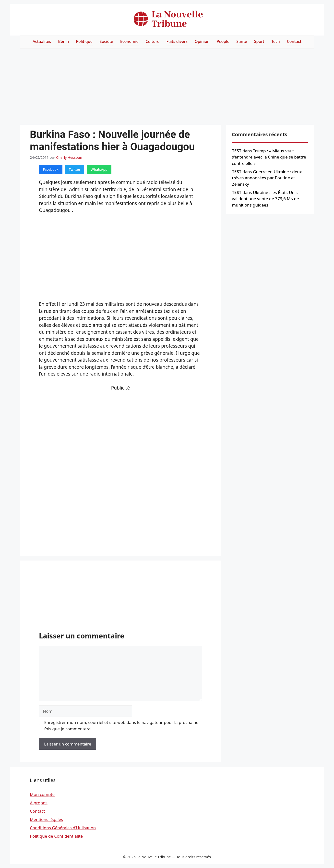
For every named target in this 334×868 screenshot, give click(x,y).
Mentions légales (46, 819)
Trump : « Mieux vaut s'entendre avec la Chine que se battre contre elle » (269, 157)
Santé (242, 41)
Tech (276, 41)
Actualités (42, 41)
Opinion (202, 41)
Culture (153, 41)
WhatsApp (99, 169)
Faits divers (177, 41)
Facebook (51, 169)
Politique (84, 41)
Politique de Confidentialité (56, 836)
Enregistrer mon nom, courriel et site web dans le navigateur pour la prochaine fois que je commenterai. (121, 726)
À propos (39, 803)
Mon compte (42, 794)
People (223, 41)
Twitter (75, 169)
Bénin (63, 41)
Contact (294, 41)
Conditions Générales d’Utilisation (63, 828)
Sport (259, 41)
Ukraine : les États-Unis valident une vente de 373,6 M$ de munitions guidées (265, 199)
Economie (129, 41)
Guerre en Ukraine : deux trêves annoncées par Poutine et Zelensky (267, 178)
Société (106, 41)
